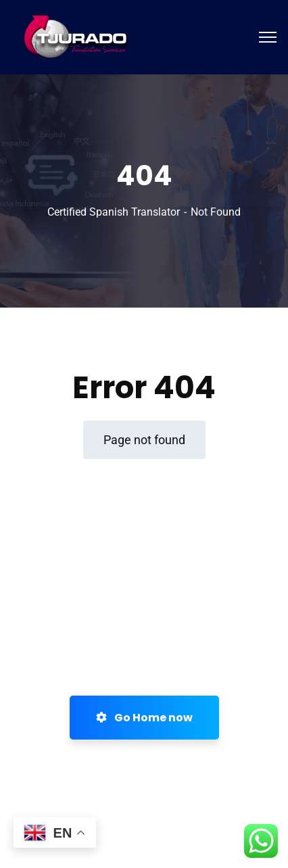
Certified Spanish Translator (114, 212)
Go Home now (144, 718)
